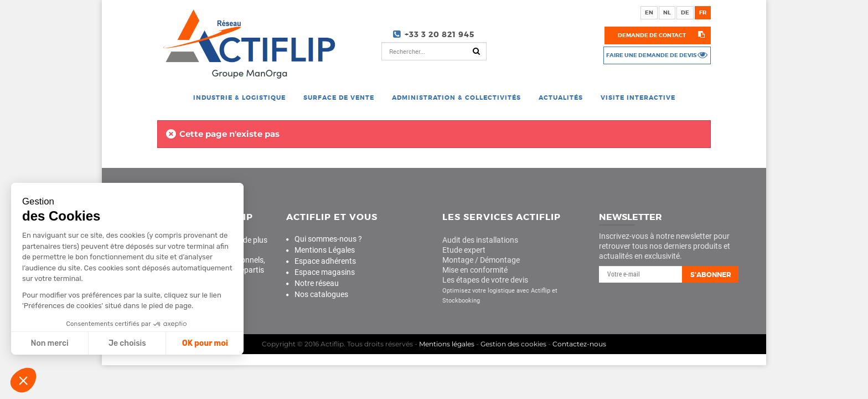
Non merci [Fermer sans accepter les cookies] (48, 343)
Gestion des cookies (513, 344)
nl (667, 12)
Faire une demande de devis (651, 55)
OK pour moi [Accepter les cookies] (203, 343)
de (685, 12)
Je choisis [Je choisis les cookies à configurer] (126, 343)
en (649, 12)
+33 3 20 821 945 (440, 34)
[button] (23, 380)
